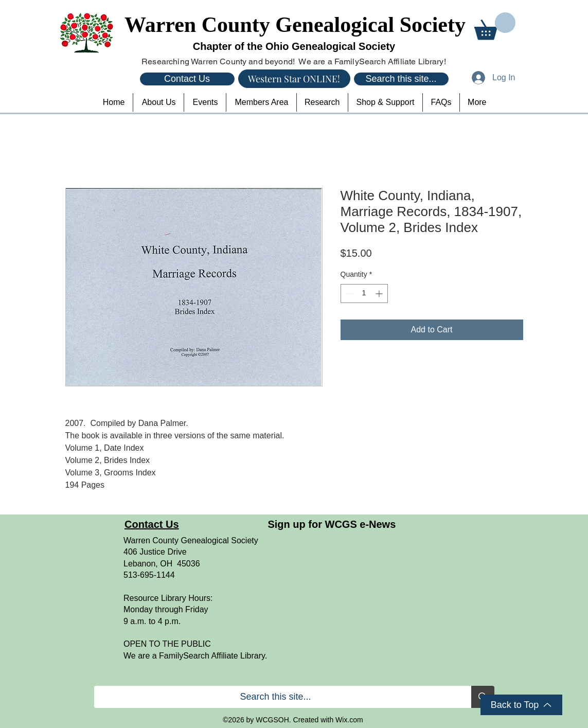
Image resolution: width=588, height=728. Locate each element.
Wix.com (349, 720)
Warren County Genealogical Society (295, 25)
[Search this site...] (401, 79)
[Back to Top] (521, 705)
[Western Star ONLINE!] (294, 79)
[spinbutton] (364, 294)
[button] (495, 26)
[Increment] (380, 294)
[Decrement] (349, 294)
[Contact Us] (187, 79)
